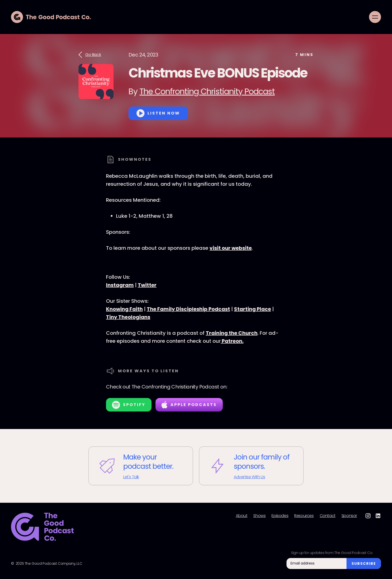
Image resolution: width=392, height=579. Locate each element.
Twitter (147, 285)
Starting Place (252, 309)
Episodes (280, 516)
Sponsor (349, 516)
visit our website (231, 248)
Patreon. (232, 341)
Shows (259, 516)
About (241, 516)
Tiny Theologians (128, 317)
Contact (328, 516)
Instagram (120, 285)
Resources (304, 516)
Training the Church (232, 333)
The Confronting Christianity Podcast (207, 91)
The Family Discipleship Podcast (188, 309)
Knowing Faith (124, 309)
